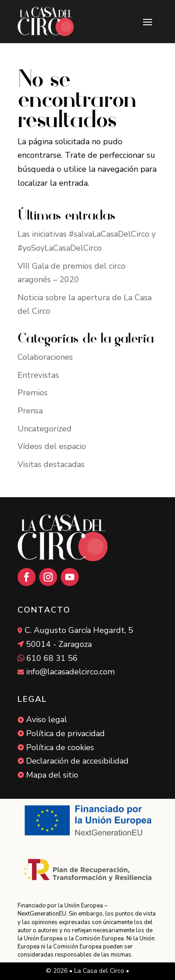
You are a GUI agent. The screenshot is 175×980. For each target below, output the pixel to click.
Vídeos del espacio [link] (52, 446)
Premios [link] (33, 393)
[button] (148, 22)
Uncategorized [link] (45, 429)
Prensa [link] (30, 411)
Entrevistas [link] (38, 375)
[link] (46, 21)
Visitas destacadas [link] (51, 464)
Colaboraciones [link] (45, 357)
